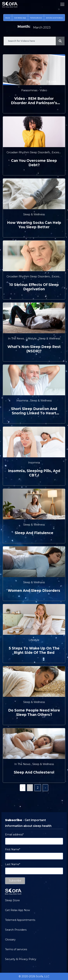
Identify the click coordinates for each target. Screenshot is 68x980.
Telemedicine (36, 18)
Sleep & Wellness (34, 214)
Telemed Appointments (20, 920)
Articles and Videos (54, 18)
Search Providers (16, 930)
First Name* (13, 849)
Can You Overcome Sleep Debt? (34, 163)
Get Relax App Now (17, 910)
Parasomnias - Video (34, 90)
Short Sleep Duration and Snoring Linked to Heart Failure (34, 411)
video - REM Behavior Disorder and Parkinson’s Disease (34, 101)
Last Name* (13, 864)
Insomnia (23, 401)
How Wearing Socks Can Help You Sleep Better (34, 225)
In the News (16, 339)
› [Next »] (45, 788)
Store (8, 18)
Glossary (10, 940)
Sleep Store (12, 900)
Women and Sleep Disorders (34, 591)
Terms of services (16, 949)
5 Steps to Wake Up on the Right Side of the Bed (34, 650)
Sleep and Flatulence (34, 533)
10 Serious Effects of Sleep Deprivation (34, 287)
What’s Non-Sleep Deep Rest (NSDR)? (34, 349)
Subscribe (15, 881)
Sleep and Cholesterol (34, 772)
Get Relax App (20, 18)
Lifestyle (32, 339)
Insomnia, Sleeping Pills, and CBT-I (34, 473)
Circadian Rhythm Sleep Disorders (28, 152)
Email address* (14, 835)
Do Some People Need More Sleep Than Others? (34, 713)
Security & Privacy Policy (21, 959)
